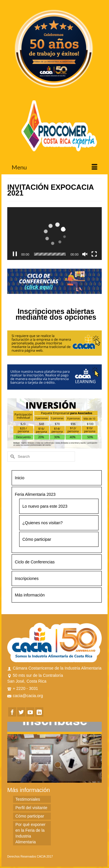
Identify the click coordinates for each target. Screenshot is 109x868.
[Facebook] (12, 712)
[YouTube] (30, 712)
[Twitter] (21, 712)
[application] (54, 234)
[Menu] (54, 167)
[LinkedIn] (39, 712)
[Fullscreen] (94, 254)
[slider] (50, 254)
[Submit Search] (12, 456)
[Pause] (15, 254)
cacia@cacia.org (25, 696)
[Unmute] (85, 254)
